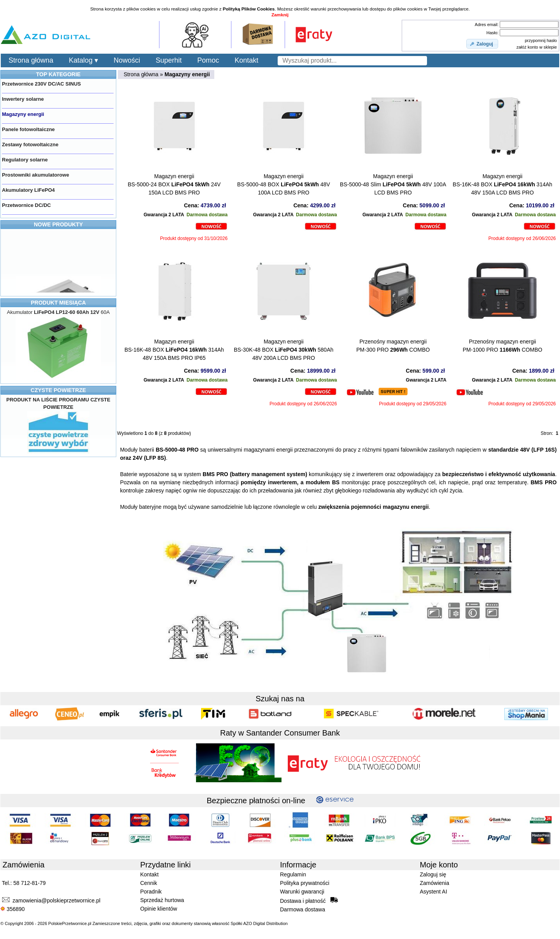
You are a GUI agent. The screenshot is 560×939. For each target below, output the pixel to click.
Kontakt (246, 60)
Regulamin (293, 874)
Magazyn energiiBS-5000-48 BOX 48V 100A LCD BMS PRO (284, 184)
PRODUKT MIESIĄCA (58, 303)
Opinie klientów (159, 909)
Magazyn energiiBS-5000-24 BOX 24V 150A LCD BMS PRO (174, 184)
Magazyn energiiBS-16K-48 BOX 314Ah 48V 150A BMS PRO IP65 (174, 350)
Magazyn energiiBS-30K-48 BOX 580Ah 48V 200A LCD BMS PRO (283, 350)
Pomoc (208, 60)
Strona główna (31, 60)
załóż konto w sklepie (537, 47)
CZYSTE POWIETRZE (58, 390)
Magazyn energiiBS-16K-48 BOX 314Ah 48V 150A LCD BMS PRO (502, 184)
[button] (482, 44)
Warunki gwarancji (302, 892)
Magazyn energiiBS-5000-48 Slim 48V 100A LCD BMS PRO (393, 184)
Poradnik (151, 892)
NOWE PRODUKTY (58, 224)
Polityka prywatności (305, 883)
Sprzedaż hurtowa (162, 900)
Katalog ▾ (83, 60)
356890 (13, 909)
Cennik (149, 883)
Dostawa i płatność (309, 900)
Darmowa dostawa (303, 909)
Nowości (127, 60)
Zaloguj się (433, 874)
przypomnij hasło (541, 40)
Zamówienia (435, 883)
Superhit (169, 60)
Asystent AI (434, 892)
